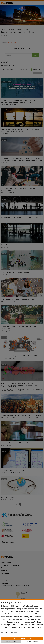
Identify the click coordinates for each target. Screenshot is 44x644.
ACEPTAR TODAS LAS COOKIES (22, 638)
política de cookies (28, 630)
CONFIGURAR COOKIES (33, 642)
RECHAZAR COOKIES (11, 642)
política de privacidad (9, 633)
